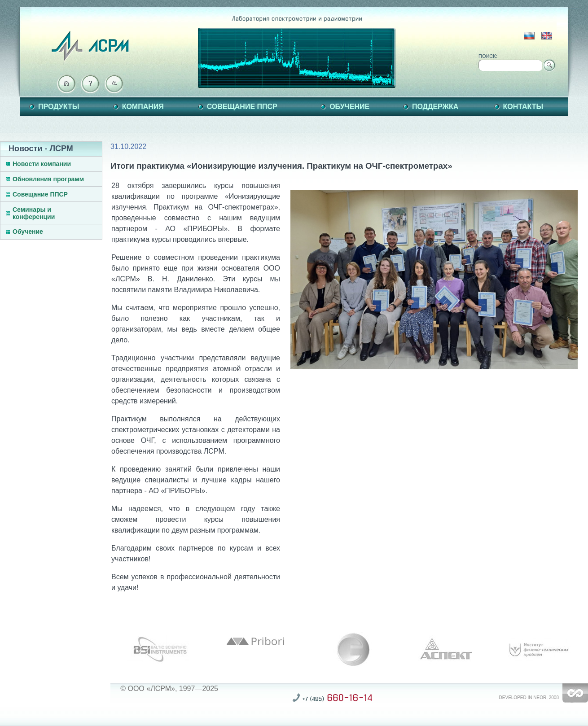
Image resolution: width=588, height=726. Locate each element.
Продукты (59, 107)
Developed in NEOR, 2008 (529, 698)
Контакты (523, 107)
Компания (143, 107)
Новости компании (42, 164)
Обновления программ (48, 179)
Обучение (349, 107)
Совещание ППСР (242, 107)
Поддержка (435, 107)
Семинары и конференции (34, 213)
